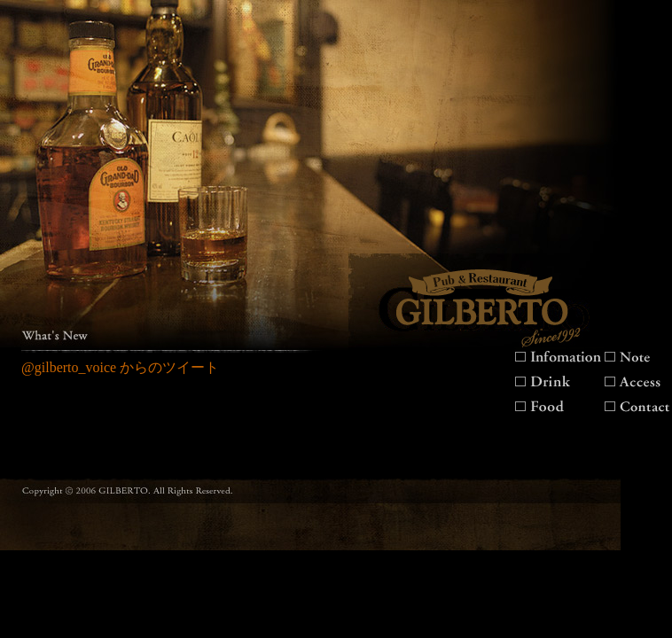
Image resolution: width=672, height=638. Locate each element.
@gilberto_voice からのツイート (120, 367)
